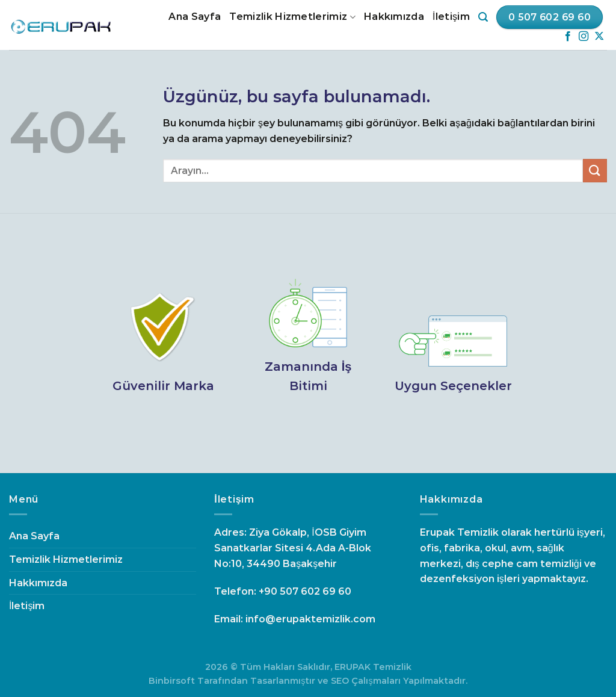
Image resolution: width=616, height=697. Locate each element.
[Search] (483, 17)
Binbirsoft (172, 681)
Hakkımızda (394, 17)
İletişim (451, 17)
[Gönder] (595, 171)
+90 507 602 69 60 (305, 591)
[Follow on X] (599, 37)
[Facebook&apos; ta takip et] (568, 37)
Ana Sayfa (195, 17)
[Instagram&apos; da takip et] (584, 37)
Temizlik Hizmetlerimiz (292, 17)
